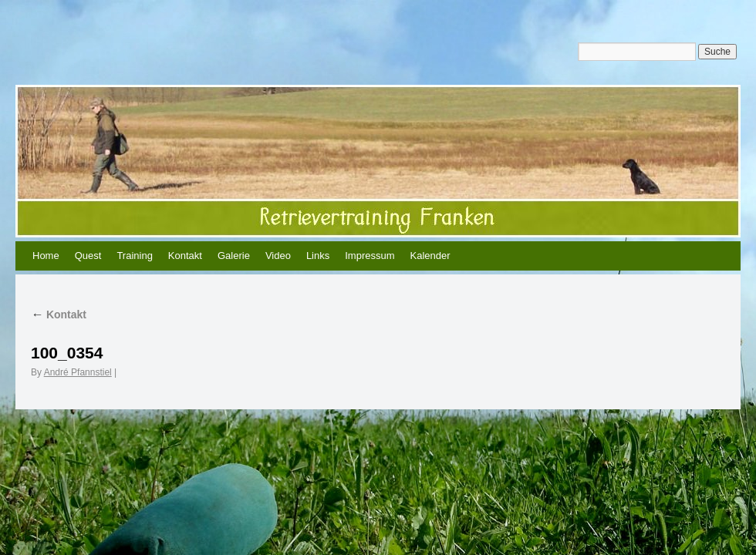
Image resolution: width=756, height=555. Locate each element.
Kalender (430, 256)
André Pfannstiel (78, 372)
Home (46, 256)
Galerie (234, 256)
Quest (88, 256)
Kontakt (185, 256)
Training (134, 256)
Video (278, 256)
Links (318, 256)
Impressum (370, 256)
